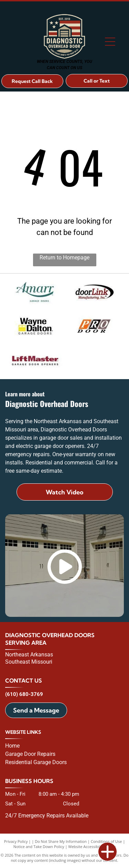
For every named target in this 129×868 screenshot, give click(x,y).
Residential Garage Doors (36, 762)
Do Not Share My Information (61, 841)
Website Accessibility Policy (92, 846)
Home (12, 746)
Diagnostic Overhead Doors (50, 635)
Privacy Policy (16, 841)
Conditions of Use (106, 841)
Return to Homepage (64, 258)
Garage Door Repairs (30, 754)
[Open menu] (110, 42)
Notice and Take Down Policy (39, 846)
